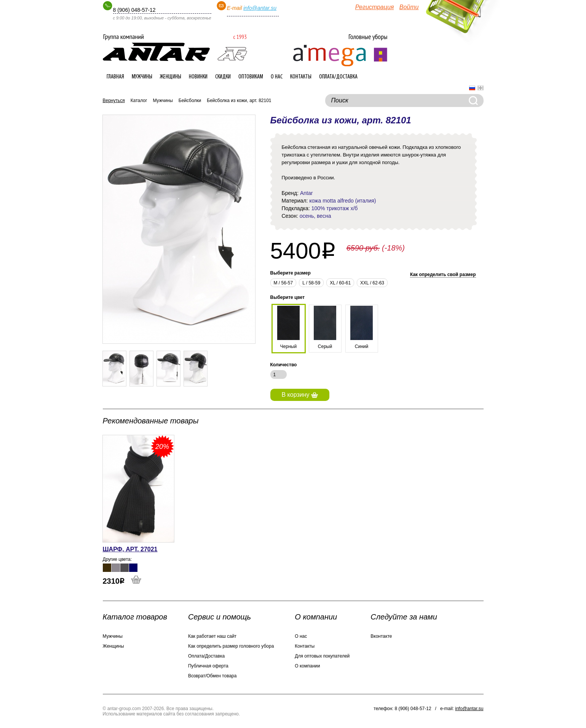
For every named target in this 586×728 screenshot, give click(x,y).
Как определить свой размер (443, 275)
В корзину (300, 395)
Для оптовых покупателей (322, 656)
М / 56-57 (283, 283)
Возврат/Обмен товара (212, 676)
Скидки (223, 77)
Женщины (171, 77)
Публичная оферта (208, 666)
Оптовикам (251, 77)
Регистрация (375, 7)
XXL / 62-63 (372, 283)
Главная (115, 77)
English (481, 88)
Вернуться (114, 101)
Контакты (301, 77)
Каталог (139, 101)
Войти (409, 7)
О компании (307, 666)
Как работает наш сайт (212, 636)
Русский (472, 88)
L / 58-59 (311, 283)
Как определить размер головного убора (231, 646)
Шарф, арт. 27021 (130, 549)
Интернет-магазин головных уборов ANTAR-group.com (175, 48)
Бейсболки (190, 101)
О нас (277, 77)
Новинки (198, 77)
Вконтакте (381, 636)
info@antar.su (260, 8)
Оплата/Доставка (338, 77)
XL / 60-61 (340, 283)
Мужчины (142, 77)
